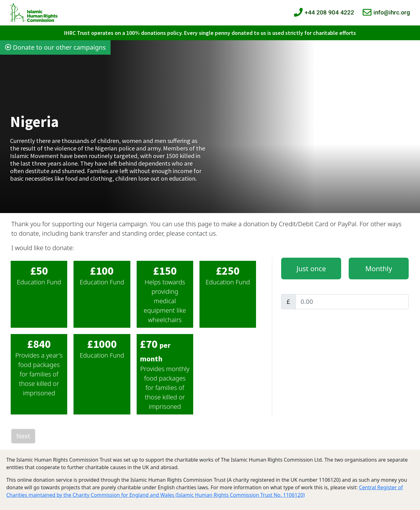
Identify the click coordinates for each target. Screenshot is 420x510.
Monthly (379, 268)
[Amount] (352, 302)
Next (23, 436)
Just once (311, 268)
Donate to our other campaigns (55, 47)
